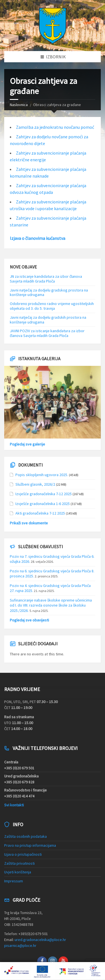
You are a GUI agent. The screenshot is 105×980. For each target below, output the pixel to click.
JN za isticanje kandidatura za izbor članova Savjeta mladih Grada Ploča (46, 279)
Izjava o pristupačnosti (23, 854)
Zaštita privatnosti (19, 863)
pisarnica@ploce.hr (20, 945)
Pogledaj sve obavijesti (29, 620)
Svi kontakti (14, 805)
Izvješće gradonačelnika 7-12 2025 (44, 494)
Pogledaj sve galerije (27, 444)
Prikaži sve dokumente (29, 523)
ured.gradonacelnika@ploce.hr (40, 940)
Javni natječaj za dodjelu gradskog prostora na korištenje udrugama (49, 292)
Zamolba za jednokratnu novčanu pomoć (55, 127)
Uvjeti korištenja (18, 872)
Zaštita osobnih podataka (25, 836)
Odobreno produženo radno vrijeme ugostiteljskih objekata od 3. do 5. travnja (52, 306)
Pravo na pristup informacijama (30, 845)
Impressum (14, 881)
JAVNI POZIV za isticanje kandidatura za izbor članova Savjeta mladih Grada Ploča (47, 333)
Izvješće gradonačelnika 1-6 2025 (43, 504)
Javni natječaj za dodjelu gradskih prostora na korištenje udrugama (48, 320)
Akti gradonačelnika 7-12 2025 (40, 513)
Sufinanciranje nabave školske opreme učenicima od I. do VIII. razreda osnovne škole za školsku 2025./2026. (51, 605)
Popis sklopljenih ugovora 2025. (42, 475)
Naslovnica (19, 105)
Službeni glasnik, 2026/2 (35, 484)
